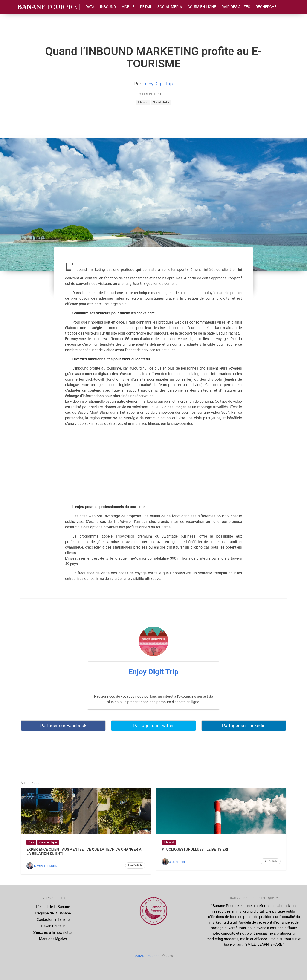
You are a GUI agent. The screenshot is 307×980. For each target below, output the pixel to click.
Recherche (266, 7)
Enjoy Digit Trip (157, 84)
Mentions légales (53, 939)
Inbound (108, 7)
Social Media (170, 7)
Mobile (128, 7)
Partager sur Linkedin (244, 726)
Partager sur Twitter (153, 726)
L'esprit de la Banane (53, 907)
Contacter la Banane (53, 920)
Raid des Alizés (236, 7)
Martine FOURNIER (46, 866)
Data (90, 7)
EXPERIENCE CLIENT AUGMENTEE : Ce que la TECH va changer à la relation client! (84, 851)
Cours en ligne (202, 7)
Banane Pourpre (148, 956)
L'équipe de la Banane (53, 913)
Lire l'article (135, 865)
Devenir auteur (53, 926)
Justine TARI (177, 862)
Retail (146, 7)
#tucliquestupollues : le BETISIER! (195, 849)
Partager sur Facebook (63, 726)
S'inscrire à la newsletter (53, 932)
